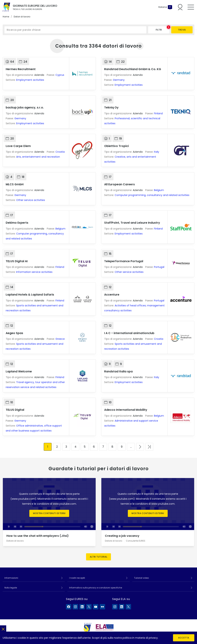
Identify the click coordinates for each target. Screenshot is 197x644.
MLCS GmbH (15, 184)
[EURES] (87, 627)
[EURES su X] (89, 607)
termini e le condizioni (36, 504)
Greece (60, 339)
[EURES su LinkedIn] (82, 607)
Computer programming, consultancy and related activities (152, 195)
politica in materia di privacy (140, 638)
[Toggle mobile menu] (191, 7)
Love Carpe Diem (18, 146)
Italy (157, 152)
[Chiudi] (3, 628)
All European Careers (119, 184)
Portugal (159, 267)
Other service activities (31, 200)
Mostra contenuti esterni (49, 513)
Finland (158, 113)
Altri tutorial (98, 557)
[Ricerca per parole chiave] (75, 30)
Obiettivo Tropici (116, 146)
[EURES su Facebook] (69, 607)
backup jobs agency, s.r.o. (25, 107)
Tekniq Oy (111, 107)
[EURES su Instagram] (75, 607)
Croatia (60, 152)
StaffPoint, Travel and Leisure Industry (132, 223)
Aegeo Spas (14, 333)
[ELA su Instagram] (115, 607)
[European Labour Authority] (105, 627)
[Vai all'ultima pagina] (149, 447)
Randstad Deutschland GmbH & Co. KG (133, 69)
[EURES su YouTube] (96, 607)
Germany (119, 80)
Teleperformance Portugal (124, 261)
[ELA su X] (128, 607)
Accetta (184, 638)
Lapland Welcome (19, 371)
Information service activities (34, 272)
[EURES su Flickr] (102, 607)
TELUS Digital (15, 410)
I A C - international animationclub (129, 333)
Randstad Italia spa (118, 371)
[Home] (6, 7)
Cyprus (60, 75)
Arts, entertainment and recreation (38, 157)
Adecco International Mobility (126, 410)
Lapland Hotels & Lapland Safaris (30, 295)
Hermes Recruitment (21, 69)
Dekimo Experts (17, 223)
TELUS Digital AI (17, 261)
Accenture (112, 295)
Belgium (159, 190)
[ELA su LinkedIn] (122, 607)
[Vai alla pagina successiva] (140, 447)
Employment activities (30, 80)
